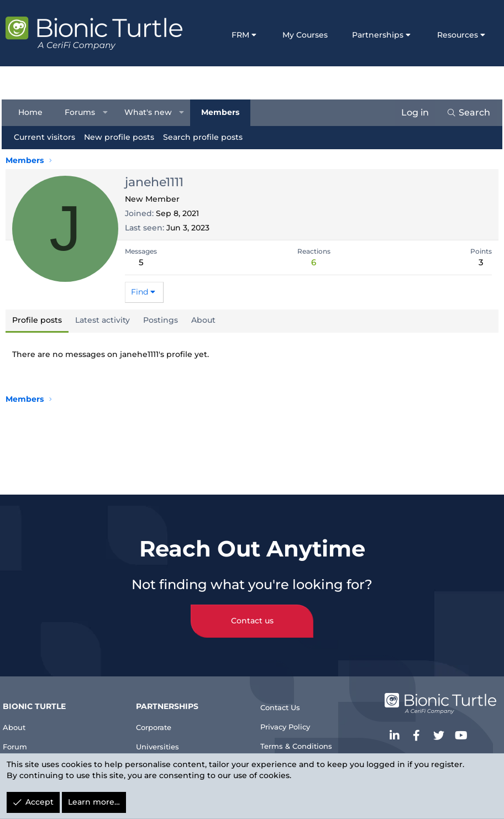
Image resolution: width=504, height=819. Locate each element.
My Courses (305, 35)
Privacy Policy (291, 718)
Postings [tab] (161, 320)
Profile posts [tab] (37, 320)
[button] (109, 113)
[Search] (464, 113)
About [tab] (203, 320)
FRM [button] (240, 35)
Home (34, 112)
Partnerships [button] (378, 35)
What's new (152, 112)
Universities (165, 736)
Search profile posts (207, 137)
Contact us (252, 608)
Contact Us (285, 695)
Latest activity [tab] (103, 320)
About (22, 714)
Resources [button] (458, 35)
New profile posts (123, 137)
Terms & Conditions (303, 740)
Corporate (161, 714)
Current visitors (48, 137)
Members (224, 112)
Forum (23, 736)
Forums (84, 112)
